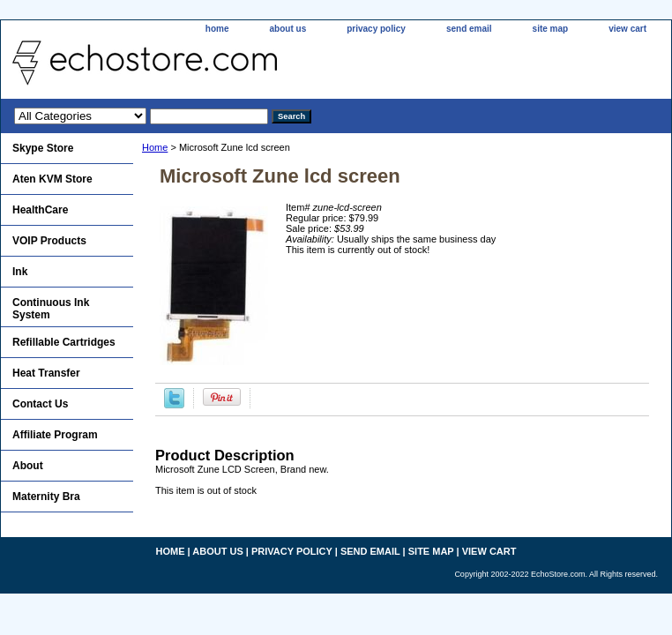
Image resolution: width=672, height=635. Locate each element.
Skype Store (43, 148)
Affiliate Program (55, 435)
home (217, 29)
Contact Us (40, 404)
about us (288, 29)
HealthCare (40, 210)
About (28, 466)
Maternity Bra (46, 497)
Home (155, 147)
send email (469, 29)
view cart (627, 29)
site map (551, 29)
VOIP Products (49, 241)
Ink (20, 272)
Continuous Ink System (51, 309)
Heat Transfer (46, 373)
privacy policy (376, 29)
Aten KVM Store (52, 179)
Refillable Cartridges (64, 342)
